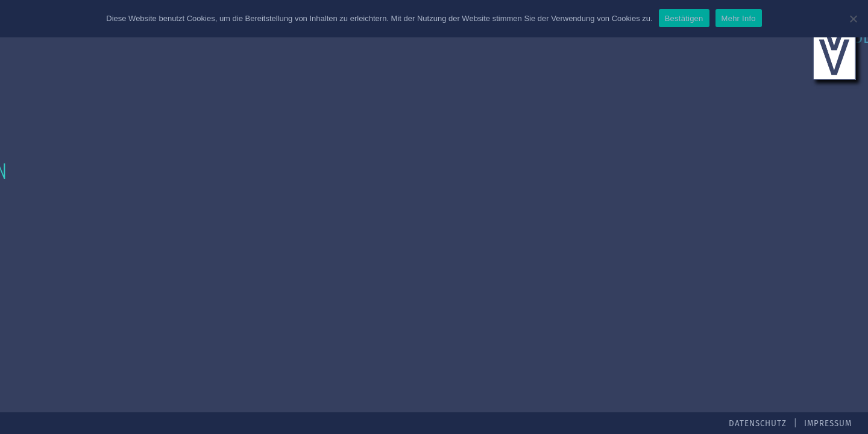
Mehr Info (739, 18)
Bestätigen (684, 18)
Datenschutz (758, 424)
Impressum (828, 424)
